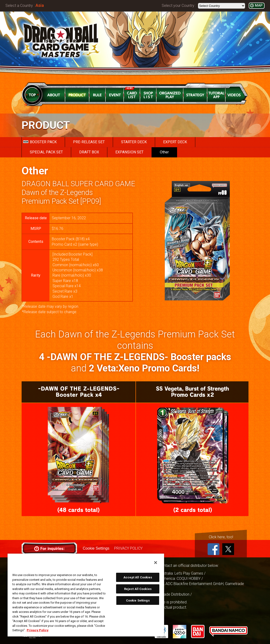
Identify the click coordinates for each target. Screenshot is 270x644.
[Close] (156, 563)
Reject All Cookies (138, 589)
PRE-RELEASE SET (89, 142)
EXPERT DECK (175, 142)
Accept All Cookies (138, 577)
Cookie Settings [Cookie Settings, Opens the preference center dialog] (138, 600)
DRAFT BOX (89, 152)
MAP (259, 6)
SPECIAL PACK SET (46, 152)
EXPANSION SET (129, 152)
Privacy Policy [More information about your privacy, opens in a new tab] (38, 630)
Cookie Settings (96, 548)
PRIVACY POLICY (128, 548)
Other (164, 152)
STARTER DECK (134, 142)
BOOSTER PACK (40, 142)
